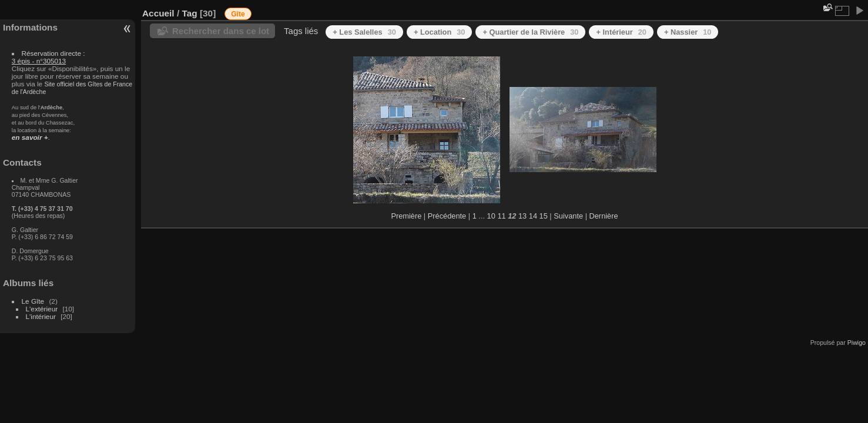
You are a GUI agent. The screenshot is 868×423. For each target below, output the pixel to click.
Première (406, 216)
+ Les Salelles (364, 32)
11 (501, 216)
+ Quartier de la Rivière (530, 32)
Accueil (158, 13)
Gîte (238, 14)
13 (522, 216)
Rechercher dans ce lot (221, 31)
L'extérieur (42, 309)
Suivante (568, 216)
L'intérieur (41, 316)
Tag (189, 13)
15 (544, 216)
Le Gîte (33, 301)
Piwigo (857, 343)
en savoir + (30, 137)
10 (491, 216)
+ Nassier (688, 32)
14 (533, 216)
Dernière (604, 216)
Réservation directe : (48, 57)
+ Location (440, 32)
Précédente (447, 216)
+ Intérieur (621, 32)
